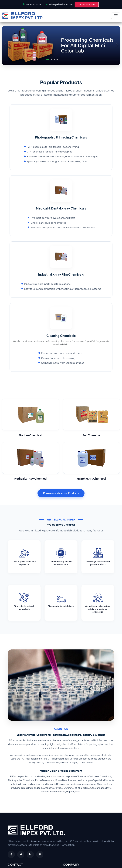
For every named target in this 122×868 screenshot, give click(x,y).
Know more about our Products (61, 493)
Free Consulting (87, 4)
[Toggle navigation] (116, 16)
